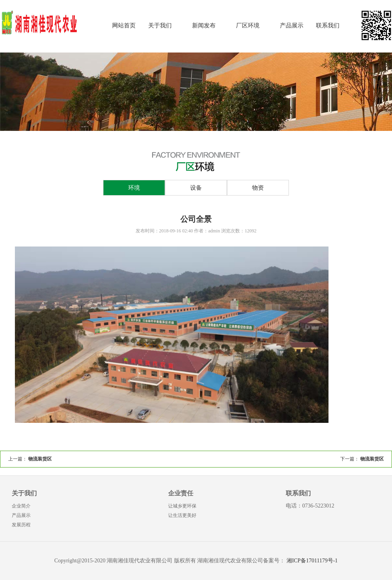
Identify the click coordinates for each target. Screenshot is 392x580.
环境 (134, 188)
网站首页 (124, 25)
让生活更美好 (182, 515)
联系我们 (328, 25)
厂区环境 (248, 25)
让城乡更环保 (182, 506)
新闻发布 (204, 25)
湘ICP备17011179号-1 (312, 561)
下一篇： (362, 459)
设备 (196, 188)
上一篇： (30, 459)
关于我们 (160, 25)
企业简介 (21, 506)
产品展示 (292, 25)
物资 (258, 188)
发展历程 (21, 525)
